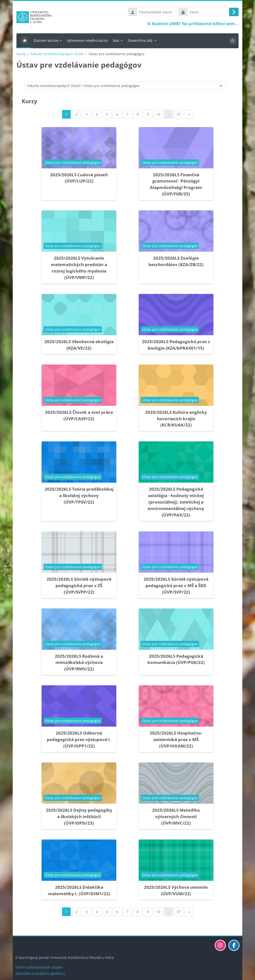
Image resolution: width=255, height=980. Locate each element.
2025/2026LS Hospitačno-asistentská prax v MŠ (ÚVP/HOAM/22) (176, 741)
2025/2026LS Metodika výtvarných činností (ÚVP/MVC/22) (176, 817)
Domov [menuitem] (25, 42)
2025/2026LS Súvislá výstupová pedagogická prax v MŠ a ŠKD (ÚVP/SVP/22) (176, 586)
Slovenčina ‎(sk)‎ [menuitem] (140, 41)
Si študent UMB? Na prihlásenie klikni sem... (193, 24)
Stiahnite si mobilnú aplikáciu (40, 973)
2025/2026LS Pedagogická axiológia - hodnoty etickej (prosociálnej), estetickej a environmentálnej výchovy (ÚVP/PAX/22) (176, 503)
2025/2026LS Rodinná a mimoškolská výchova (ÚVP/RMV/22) (79, 664)
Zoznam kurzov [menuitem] (46, 41)
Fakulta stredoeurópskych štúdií (57, 55)
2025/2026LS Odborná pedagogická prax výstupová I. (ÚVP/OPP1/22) (79, 741)
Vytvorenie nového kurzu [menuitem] (87, 41)
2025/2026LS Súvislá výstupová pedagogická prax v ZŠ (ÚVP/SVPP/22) (79, 586)
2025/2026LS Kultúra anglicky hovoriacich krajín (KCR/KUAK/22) (176, 420)
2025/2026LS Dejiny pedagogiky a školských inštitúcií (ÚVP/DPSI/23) (79, 817)
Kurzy (21, 55)
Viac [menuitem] (116, 41)
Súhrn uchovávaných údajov (39, 967)
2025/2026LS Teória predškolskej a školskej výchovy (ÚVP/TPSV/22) (79, 497)
